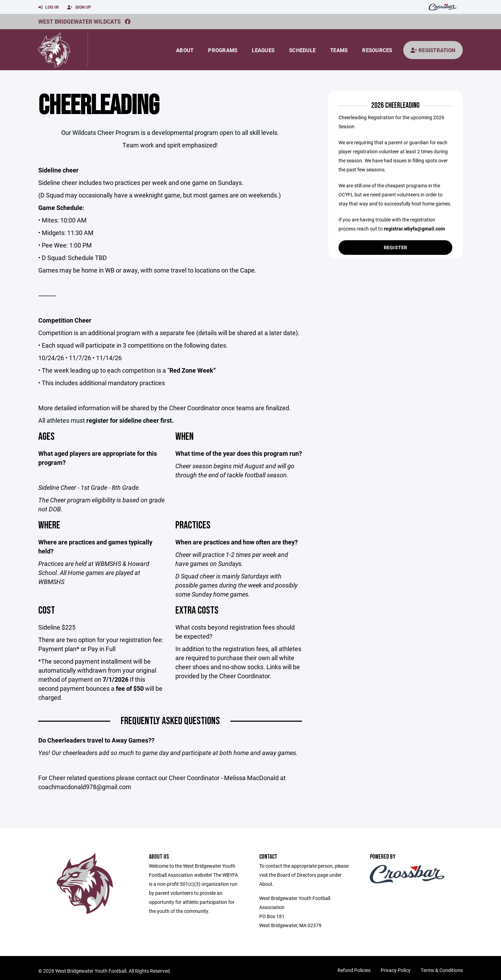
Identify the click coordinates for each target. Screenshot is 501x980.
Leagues (263, 50)
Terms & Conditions (442, 970)
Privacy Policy (396, 970)
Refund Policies (354, 970)
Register (396, 247)
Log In (48, 7)
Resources (377, 50)
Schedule (302, 50)
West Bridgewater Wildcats (79, 21)
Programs (223, 50)
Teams (339, 50)
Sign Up (79, 7)
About (185, 50)
